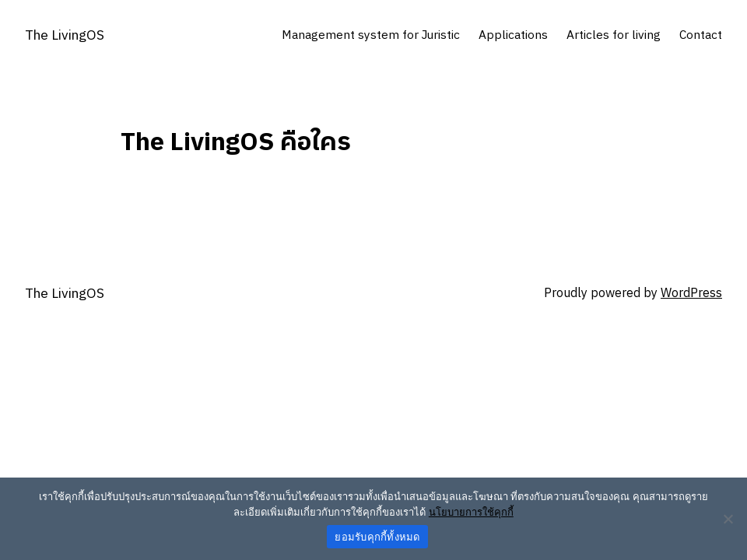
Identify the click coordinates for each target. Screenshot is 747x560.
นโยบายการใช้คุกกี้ (471, 512)
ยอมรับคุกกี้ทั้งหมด (377, 537)
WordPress (691, 294)
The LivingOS (65, 36)
